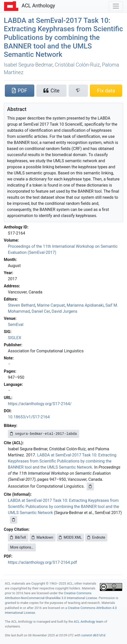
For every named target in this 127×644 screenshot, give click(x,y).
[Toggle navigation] (116, 6)
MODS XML (70, 537)
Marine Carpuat (51, 305)
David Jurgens (64, 311)
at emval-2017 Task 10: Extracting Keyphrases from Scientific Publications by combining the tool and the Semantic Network (63, 37)
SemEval (16, 325)
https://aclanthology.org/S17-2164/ (40, 404)
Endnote (96, 537)
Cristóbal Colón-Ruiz (77, 65)
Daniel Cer (41, 311)
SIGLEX (15, 338)
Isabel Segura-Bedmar (28, 65)
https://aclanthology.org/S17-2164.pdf (42, 562)
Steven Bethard (22, 305)
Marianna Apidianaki (85, 305)
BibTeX (18, 537)
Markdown (43, 537)
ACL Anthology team (89, 622)
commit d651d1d (93, 635)
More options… (22, 547)
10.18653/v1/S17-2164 (29, 417)
